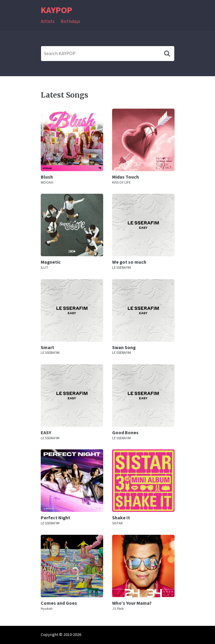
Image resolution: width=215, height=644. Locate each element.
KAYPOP (57, 10)
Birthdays (70, 21)
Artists (48, 21)
